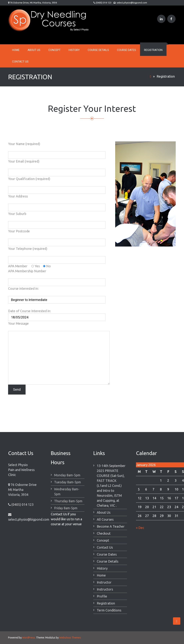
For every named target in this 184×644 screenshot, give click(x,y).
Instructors (105, 589)
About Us (34, 50)
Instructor (104, 582)
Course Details (98, 50)
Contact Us (20, 62)
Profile (102, 596)
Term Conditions (109, 610)
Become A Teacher (111, 526)
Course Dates (126, 50)
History (74, 50)
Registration (153, 50)
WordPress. (29, 638)
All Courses (105, 519)
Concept (54, 50)
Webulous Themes (70, 638)
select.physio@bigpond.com (132, 3)
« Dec (140, 528)
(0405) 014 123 (103, 3)
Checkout (104, 533)
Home (16, 50)
